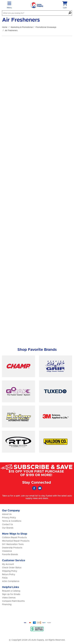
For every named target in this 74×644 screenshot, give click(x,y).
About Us (7, 514)
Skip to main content (0, 0)
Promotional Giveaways (46, 27)
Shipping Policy (10, 571)
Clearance (7, 551)
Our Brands (8, 528)
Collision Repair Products (14, 537)
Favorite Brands (10, 554)
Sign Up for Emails (11, 594)
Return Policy (9, 574)
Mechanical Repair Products (16, 541)
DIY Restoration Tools (13, 544)
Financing (7, 604)
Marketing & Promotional (22, 27)
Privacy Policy (9, 518)
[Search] (70, 13)
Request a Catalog (11, 591)
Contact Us (7, 524)
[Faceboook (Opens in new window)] (34, 488)
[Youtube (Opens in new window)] (40, 488)
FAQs (5, 578)
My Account (8, 564)
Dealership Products (12, 548)
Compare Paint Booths (13, 601)
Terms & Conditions (12, 521)
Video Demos (9, 598)
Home (5, 27)
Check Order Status (12, 568)
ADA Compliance (11, 581)
